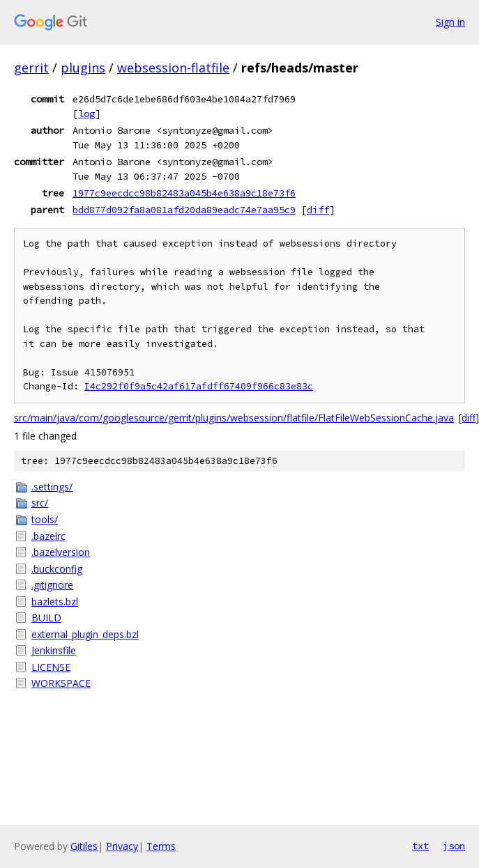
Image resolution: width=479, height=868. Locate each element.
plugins (83, 68)
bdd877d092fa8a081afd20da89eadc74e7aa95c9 (184, 210)
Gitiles (84, 846)
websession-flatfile (173, 68)
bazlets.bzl (55, 602)
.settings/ (52, 487)
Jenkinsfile (54, 650)
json (454, 846)
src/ (40, 503)
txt (420, 846)
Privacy (122, 846)
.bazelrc (48, 536)
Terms (161, 846)
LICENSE (51, 667)
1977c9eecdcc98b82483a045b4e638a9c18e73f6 (184, 193)
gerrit (31, 68)
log (86, 114)
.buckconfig (57, 569)
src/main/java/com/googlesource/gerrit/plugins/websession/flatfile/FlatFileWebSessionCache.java (234, 418)
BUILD (46, 618)
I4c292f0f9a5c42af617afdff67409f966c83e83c (199, 386)
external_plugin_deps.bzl (85, 634)
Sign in (450, 22)
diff (318, 210)
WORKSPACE (61, 683)
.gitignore (52, 585)
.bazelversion (61, 552)
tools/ (45, 519)
